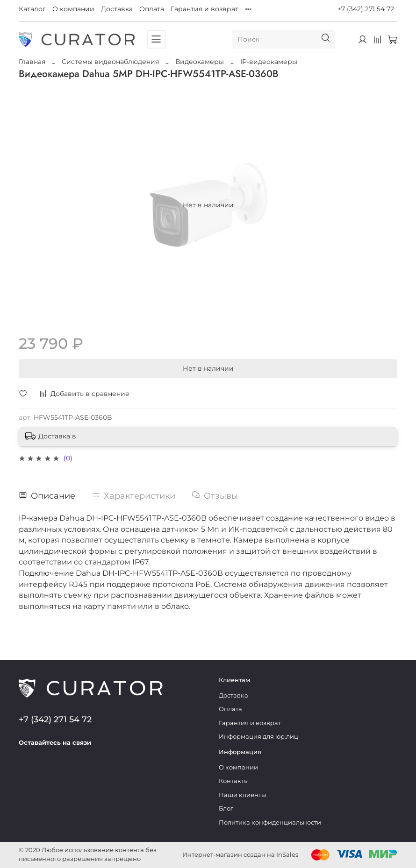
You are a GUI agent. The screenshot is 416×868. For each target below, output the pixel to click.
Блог (226, 808)
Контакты (234, 781)
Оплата (152, 9)
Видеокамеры (200, 62)
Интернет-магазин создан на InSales (240, 855)
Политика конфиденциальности (270, 822)
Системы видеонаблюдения (110, 62)
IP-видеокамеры (269, 62)
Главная (32, 62)
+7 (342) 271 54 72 (366, 9)
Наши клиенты (242, 795)
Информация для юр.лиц (258, 737)
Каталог (32, 9)
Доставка (117, 9)
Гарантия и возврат (204, 9)
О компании (73, 9)
